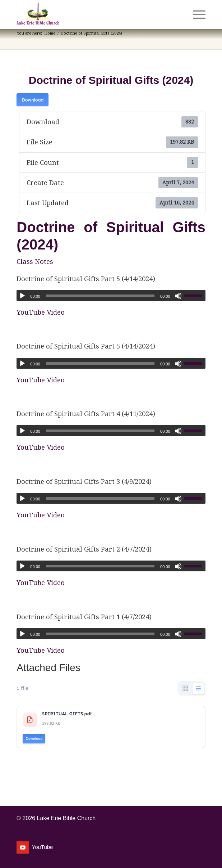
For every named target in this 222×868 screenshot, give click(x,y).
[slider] (100, 296)
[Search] (179, 14)
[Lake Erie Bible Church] (92, 14)
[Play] (22, 296)
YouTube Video (41, 312)
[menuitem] (179, 14)
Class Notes (35, 262)
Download (33, 100)
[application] (111, 296)
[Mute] (178, 296)
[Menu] (196, 14)
